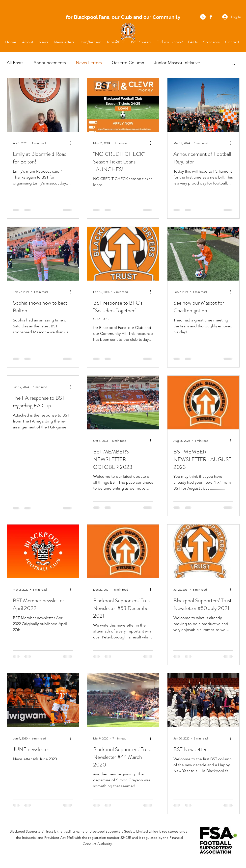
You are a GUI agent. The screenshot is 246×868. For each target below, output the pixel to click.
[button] (28, 42)
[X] (203, 17)
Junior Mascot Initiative (177, 63)
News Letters (89, 63)
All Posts (15, 63)
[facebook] (211, 17)
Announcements (50, 63)
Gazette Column (128, 63)
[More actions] (72, 143)
